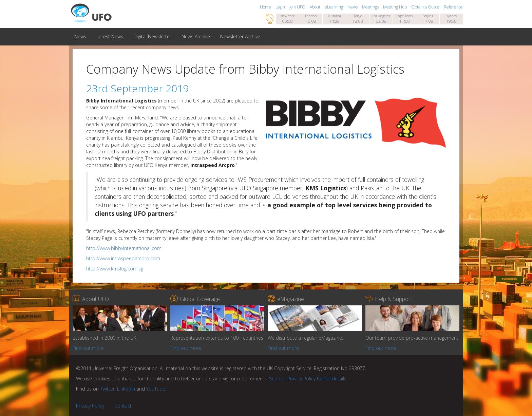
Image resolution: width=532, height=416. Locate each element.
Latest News (110, 36)
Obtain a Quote (426, 7)
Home (266, 7)
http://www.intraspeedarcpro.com (123, 258)
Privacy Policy (90, 406)
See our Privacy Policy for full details (308, 379)
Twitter (107, 389)
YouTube (156, 389)
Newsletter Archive (240, 36)
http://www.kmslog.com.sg (115, 269)
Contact (123, 406)
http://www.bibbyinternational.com (124, 248)
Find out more (88, 348)
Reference (453, 7)
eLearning (334, 7)
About (316, 7)
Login (281, 7)
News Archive (196, 36)
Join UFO (298, 7)
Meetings (371, 7)
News (353, 7)
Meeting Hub (395, 7)
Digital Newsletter (152, 36)
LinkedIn (126, 389)
